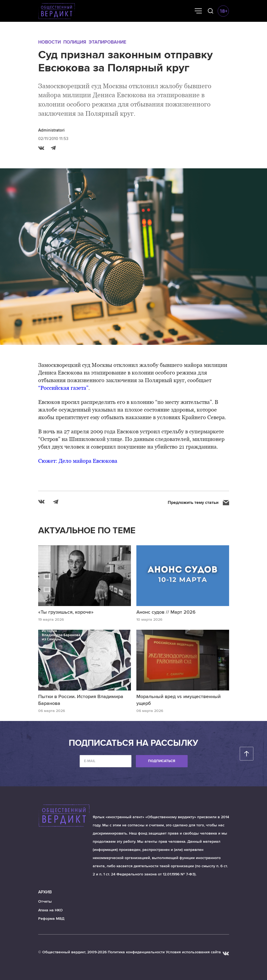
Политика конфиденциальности (136, 952)
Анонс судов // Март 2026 (166, 612)
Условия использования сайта (193, 952)
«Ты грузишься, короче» (66, 612)
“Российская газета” (63, 388)
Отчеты (45, 901)
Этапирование (107, 42)
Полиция (75, 42)
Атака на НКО (50, 910)
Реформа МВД (51, 919)
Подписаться (162, 761)
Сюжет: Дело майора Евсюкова (78, 461)
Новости (49, 42)
